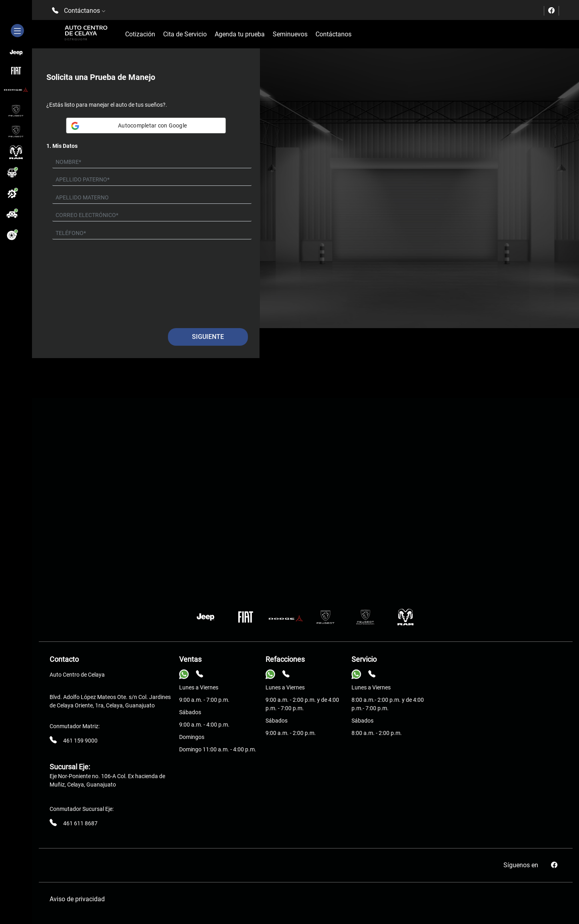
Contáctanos (333, 34)
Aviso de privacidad (77, 899)
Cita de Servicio (185, 34)
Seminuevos (290, 34)
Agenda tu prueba (240, 34)
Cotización (140, 34)
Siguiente (208, 337)
